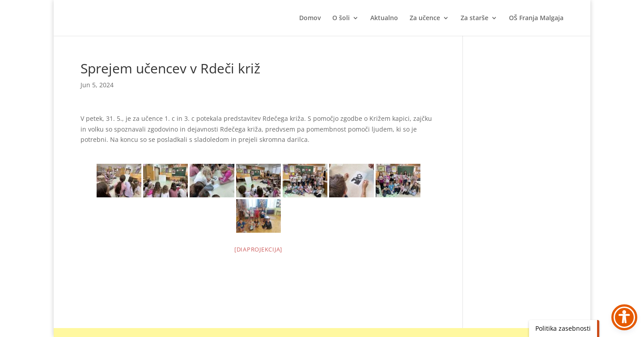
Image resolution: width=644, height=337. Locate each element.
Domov (310, 18)
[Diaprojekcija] (258, 249)
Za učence (425, 18)
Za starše (475, 18)
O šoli (341, 18)
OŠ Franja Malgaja (536, 18)
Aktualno (384, 18)
